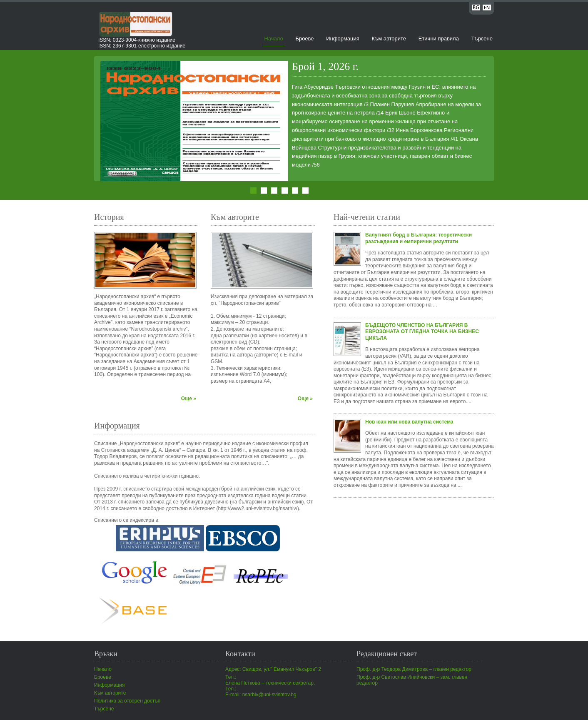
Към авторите (389, 39)
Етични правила (439, 39)
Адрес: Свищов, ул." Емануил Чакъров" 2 (273, 669)
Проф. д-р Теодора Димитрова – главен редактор (414, 669)
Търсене (482, 39)
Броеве (304, 39)
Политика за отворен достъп (127, 701)
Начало (273, 39)
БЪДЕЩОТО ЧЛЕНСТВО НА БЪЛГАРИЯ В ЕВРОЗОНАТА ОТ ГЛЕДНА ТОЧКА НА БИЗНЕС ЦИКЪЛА (422, 332)
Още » (189, 399)
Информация (343, 39)
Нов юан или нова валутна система (409, 422)
